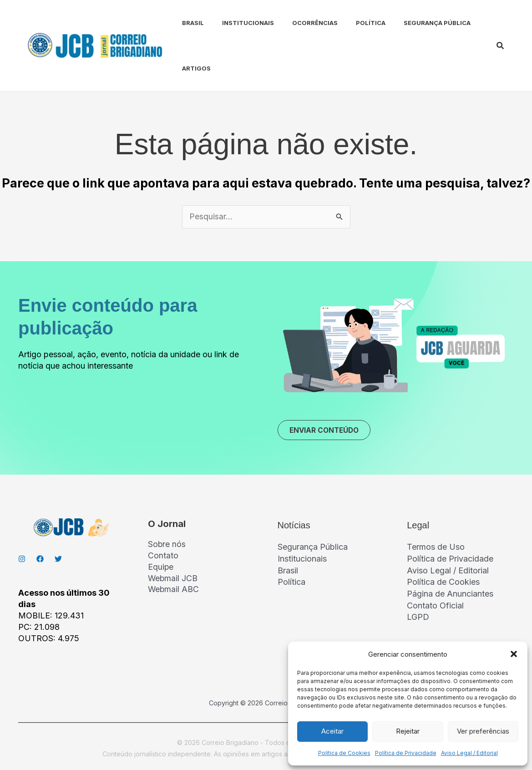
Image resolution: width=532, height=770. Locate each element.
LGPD (418, 617)
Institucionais (235, 23)
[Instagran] (22, 560)
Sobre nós (167, 546)
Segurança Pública (413, 23)
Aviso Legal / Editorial (469, 753)
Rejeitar (408, 731)
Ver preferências (483, 731)
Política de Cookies (344, 753)
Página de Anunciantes (450, 594)
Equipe (161, 569)
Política (351, 23)
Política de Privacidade (406, 753)
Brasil (184, 23)
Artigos (187, 68)
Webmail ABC (174, 592)
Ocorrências (299, 23)
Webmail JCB (173, 580)
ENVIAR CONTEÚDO (327, 431)
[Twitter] (58, 560)
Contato (163, 557)
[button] (514, 654)
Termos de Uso (436, 548)
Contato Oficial (435, 605)
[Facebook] (40, 560)
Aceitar (332, 731)
